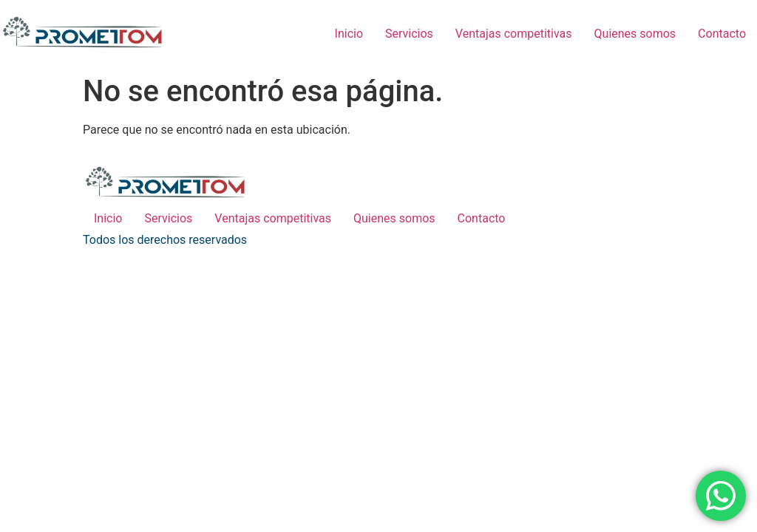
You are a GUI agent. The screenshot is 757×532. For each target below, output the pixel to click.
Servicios (409, 34)
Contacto (722, 34)
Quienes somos (635, 34)
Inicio (349, 34)
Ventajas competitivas (514, 34)
